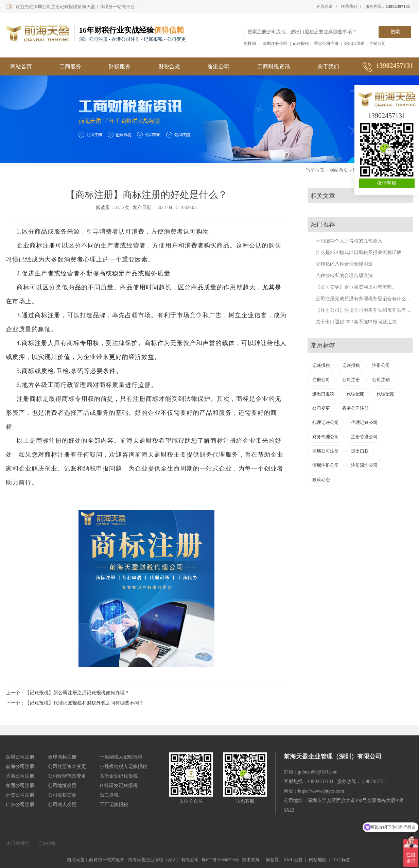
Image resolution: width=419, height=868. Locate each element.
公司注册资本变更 (67, 767)
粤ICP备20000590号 (220, 860)
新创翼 (272, 860)
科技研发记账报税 (119, 786)
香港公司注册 (326, 44)
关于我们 (328, 66)
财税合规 (169, 66)
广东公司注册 (20, 805)
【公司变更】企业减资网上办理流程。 (356, 287)
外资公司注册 (20, 795)
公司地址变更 (62, 786)
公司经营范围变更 (67, 776)
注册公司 (381, 365)
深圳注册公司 (275, 44)
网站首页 (21, 66)
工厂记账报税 (114, 805)
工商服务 (70, 66)
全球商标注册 (62, 757)
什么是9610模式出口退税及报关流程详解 (359, 252)
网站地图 (318, 860)
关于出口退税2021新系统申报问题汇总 (356, 322)
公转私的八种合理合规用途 (344, 264)
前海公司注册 (20, 767)
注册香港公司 (364, 437)
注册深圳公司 (364, 465)
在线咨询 (325, 6)
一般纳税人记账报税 (121, 757)
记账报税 (301, 44)
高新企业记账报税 (119, 776)
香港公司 (219, 66)
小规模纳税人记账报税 (123, 767)
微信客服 (387, 183)
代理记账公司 (326, 422)
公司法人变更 (62, 805)
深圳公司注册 (326, 451)
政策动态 (321, 480)
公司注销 (381, 380)
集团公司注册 (20, 786)
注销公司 (378, 44)
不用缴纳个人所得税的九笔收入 (349, 241)
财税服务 (120, 66)
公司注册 (351, 380)
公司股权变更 (62, 795)
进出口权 (360, 451)
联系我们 (349, 6)
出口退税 (109, 795)
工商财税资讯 (274, 66)
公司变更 (321, 408)
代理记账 (355, 394)
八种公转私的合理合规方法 (344, 276)
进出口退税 (354, 44)
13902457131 (387, 116)
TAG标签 (342, 860)
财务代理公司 (326, 437)
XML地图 (293, 860)
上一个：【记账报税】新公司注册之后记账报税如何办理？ (68, 693)
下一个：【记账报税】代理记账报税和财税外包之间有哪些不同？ (75, 703)
